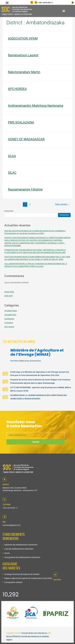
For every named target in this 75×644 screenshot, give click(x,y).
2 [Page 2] (30, 204)
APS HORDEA (17, 89)
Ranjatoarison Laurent (23, 55)
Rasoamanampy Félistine (25, 189)
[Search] (32, 2)
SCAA (12, 156)
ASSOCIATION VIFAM (23, 38)
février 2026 (9, 292)
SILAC (12, 173)
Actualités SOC (10, 315)
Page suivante (62, 204)
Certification (9, 319)
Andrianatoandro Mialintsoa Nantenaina (36, 106)
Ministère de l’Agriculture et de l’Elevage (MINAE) (37, 352)
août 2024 (9, 296)
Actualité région (11, 311)
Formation (9, 323)
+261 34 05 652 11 (10, 508)
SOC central (9, 327)
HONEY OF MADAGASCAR (26, 139)
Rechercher (9, 211)
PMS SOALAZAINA (21, 122)
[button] (7, 3)
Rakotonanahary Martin (24, 72)
